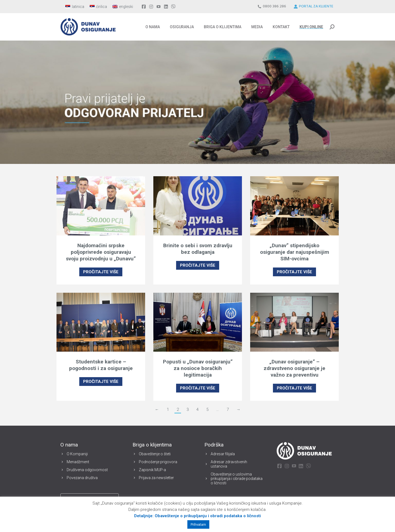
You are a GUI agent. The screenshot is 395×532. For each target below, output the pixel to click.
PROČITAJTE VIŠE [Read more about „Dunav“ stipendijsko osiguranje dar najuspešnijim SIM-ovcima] (294, 272)
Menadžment (78, 462)
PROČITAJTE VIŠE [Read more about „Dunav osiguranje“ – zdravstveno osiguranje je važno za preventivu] (294, 388)
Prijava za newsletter (156, 478)
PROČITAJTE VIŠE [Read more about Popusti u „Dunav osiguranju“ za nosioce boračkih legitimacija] (198, 388)
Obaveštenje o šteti (155, 454)
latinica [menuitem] (78, 7)
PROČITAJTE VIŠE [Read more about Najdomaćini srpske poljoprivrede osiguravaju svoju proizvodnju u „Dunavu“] (101, 272)
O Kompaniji (77, 454)
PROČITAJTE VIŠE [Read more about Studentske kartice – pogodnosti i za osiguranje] (101, 382)
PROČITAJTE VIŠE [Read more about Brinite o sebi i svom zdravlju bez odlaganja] (198, 265)
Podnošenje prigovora (158, 462)
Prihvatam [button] (198, 524)
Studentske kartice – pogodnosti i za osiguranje (101, 365)
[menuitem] (75, 7)
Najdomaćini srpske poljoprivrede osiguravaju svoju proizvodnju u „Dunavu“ (101, 252)
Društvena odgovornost (87, 470)
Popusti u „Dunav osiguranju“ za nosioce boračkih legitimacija (198, 368)
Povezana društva (82, 478)
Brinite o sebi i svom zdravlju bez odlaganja (198, 249)
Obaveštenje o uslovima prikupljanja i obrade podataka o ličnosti (237, 479)
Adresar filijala (223, 454)
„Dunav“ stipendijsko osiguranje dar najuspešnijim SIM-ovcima (295, 252)
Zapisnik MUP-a (152, 470)
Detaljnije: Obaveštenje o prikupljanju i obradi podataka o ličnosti (198, 516)
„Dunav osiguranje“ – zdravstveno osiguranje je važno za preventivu (294, 368)
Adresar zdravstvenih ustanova (229, 464)
